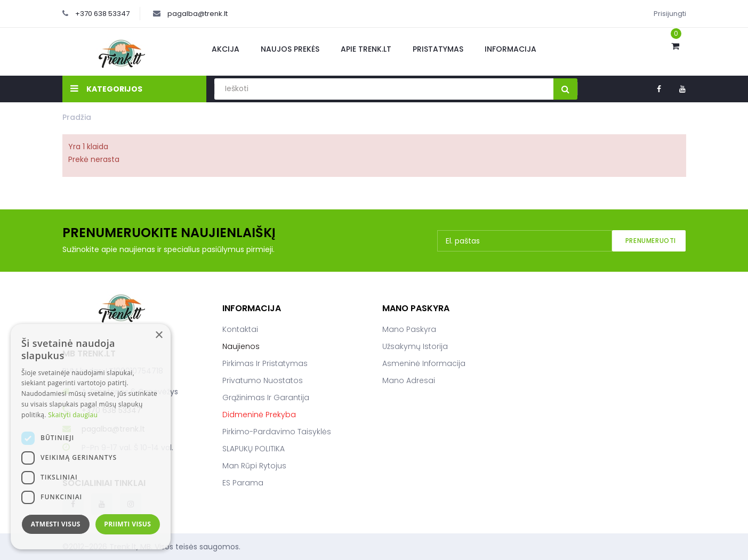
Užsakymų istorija (415, 346)
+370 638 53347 (102, 14)
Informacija (510, 49)
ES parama (243, 483)
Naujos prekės (290, 49)
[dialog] (91, 437)
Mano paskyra (409, 329)
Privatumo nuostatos (263, 380)
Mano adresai (409, 380)
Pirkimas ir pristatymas (265, 363)
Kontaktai (240, 329)
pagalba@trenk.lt (198, 14)
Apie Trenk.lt (366, 49)
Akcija (226, 49)
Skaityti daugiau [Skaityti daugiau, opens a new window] (73, 415)
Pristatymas (438, 49)
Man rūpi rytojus (254, 466)
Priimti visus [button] (127, 524)
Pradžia (77, 117)
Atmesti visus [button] (56, 524)
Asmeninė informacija (424, 363)
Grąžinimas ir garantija (266, 397)
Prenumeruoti (651, 241)
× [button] (159, 335)
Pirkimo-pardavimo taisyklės (277, 432)
